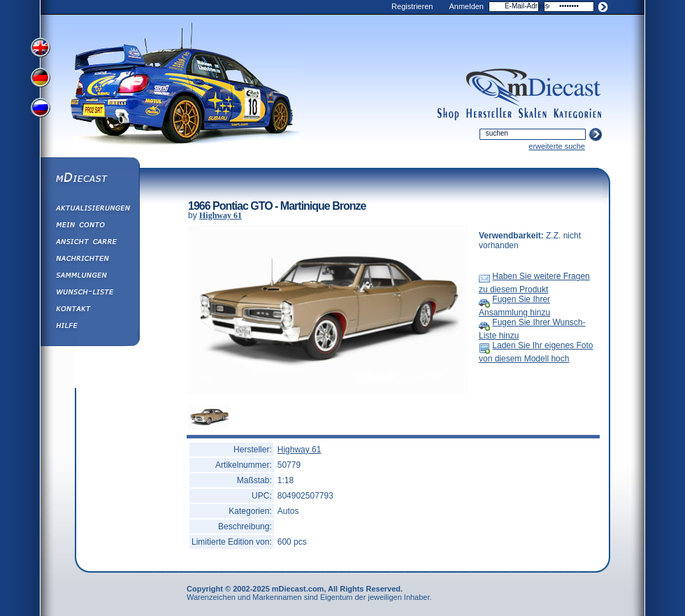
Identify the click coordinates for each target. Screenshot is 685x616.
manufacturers (489, 114)
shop (448, 114)
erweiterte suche (557, 146)
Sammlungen (89, 277)
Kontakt (89, 310)
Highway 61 (221, 215)
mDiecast (89, 179)
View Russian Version (42, 110)
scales (533, 114)
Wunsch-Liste (89, 294)
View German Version (42, 79)
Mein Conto (89, 227)
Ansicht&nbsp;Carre (89, 243)
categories (577, 114)
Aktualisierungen (89, 210)
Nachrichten (89, 260)
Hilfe (89, 327)
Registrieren (412, 6)
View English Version (42, 48)
